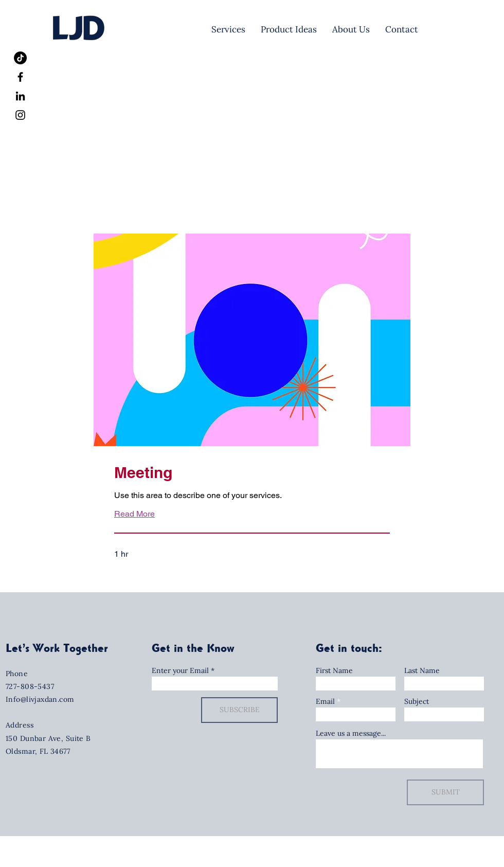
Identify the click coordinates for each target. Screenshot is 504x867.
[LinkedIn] (20, 96)
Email (325, 701)
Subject (417, 701)
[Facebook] (20, 77)
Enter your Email (180, 670)
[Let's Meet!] (458, 29)
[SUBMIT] (445, 792)
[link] (252, 473)
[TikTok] (20, 58)
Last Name (422, 670)
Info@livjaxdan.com (40, 699)
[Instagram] (20, 115)
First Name (334, 670)
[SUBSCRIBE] (239, 710)
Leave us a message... (351, 733)
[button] (153, 583)
